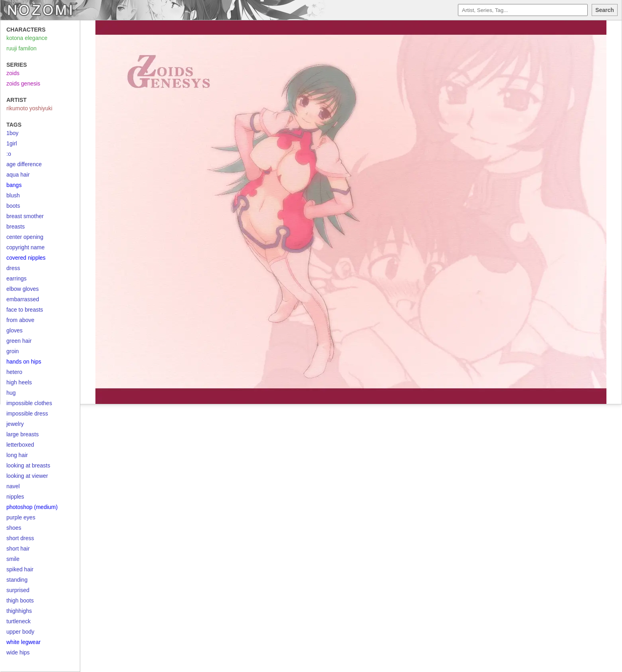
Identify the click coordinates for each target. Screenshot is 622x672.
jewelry (15, 424)
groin (13, 351)
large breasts (23, 434)
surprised (18, 590)
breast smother (25, 216)
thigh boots (20, 600)
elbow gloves (23, 289)
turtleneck (19, 621)
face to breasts (25, 310)
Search (605, 10)
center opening (25, 237)
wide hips (18, 652)
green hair (19, 341)
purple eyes (21, 517)
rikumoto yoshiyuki (29, 108)
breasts (16, 227)
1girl (12, 143)
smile (13, 559)
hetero (14, 372)
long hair (17, 455)
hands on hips (24, 362)
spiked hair (20, 569)
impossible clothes (29, 403)
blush (13, 195)
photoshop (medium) (32, 507)
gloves (14, 330)
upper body (20, 632)
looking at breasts (28, 465)
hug (11, 393)
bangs (14, 185)
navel (13, 486)
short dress (20, 538)
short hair (18, 549)
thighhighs (19, 611)
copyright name (26, 247)
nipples (15, 497)
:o (9, 154)
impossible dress (27, 414)
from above (20, 320)
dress (13, 268)
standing (17, 580)
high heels (19, 382)
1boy (12, 133)
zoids (13, 73)
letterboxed (20, 445)
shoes (14, 528)
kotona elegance (27, 38)
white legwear (24, 642)
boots (13, 206)
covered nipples (26, 258)
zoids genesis (23, 84)
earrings (17, 278)
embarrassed (23, 299)
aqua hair (18, 175)
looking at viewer (27, 476)
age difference (24, 164)
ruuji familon (21, 48)
